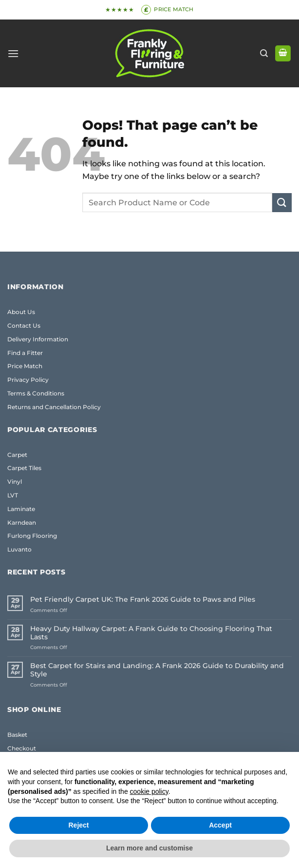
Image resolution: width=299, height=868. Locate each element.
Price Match (25, 366)
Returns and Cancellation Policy (54, 407)
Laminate (21, 509)
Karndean (22, 523)
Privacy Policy (28, 380)
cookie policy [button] (149, 791)
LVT (13, 495)
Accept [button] (220, 825)
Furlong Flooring (32, 536)
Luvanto (19, 549)
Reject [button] (78, 825)
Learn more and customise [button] (149, 848)
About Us (21, 312)
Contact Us (24, 325)
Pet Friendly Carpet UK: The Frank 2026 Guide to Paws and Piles (143, 600)
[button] (13, 53)
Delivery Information (38, 339)
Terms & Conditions (36, 393)
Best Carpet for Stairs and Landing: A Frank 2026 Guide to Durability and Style (157, 670)
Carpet (17, 455)
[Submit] (282, 203)
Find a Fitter (25, 353)
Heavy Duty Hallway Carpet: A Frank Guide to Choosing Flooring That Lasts (151, 633)
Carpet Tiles (24, 468)
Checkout (22, 748)
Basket (17, 735)
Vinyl (15, 482)
